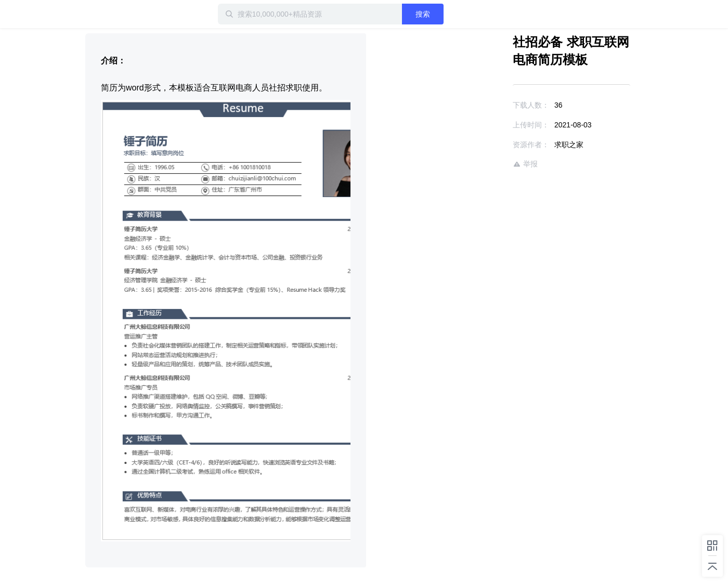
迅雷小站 (140, 14)
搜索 (423, 14)
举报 (525, 164)
